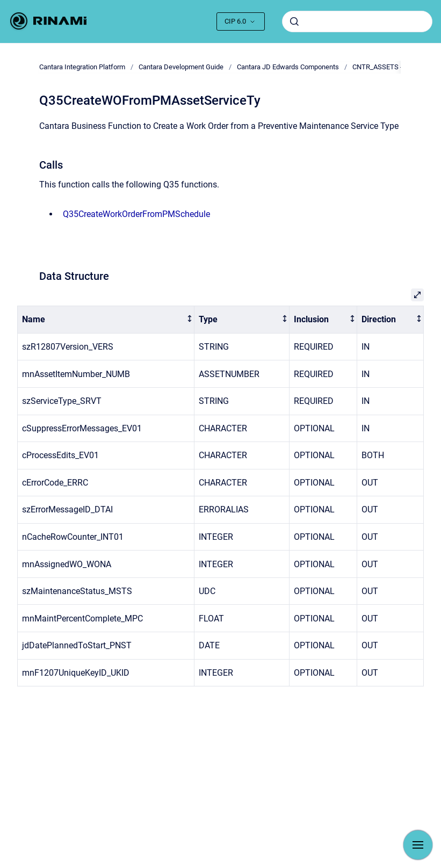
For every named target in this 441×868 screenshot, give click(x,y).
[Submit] (294, 21)
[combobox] (357, 21)
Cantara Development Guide (181, 67)
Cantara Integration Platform (82, 67)
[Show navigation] (418, 845)
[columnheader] (106, 320)
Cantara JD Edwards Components (288, 67)
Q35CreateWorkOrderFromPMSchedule (136, 214)
